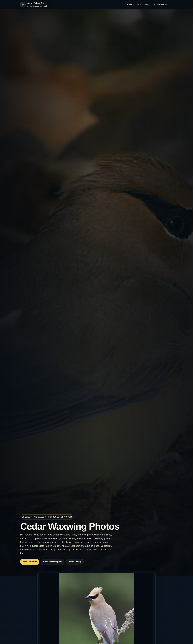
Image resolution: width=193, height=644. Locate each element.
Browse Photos (30, 562)
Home (130, 5)
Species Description (162, 5)
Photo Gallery (143, 5)
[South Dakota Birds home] (35, 5)
